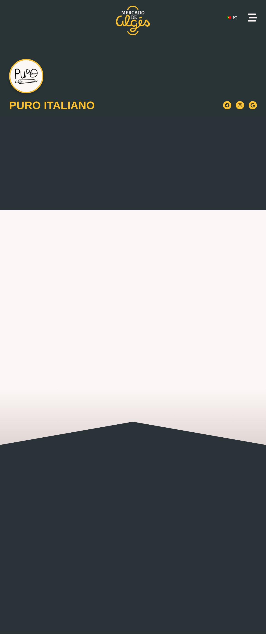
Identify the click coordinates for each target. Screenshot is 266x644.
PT (232, 18)
